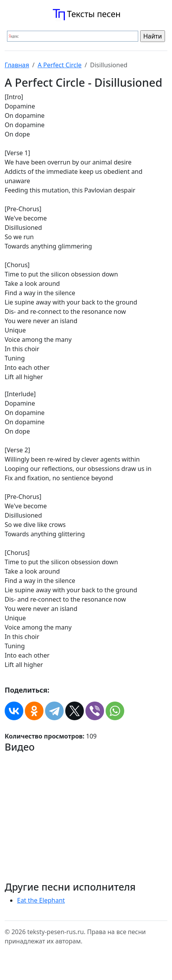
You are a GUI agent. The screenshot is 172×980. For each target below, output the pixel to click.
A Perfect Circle (60, 65)
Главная (17, 65)
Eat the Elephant (41, 900)
